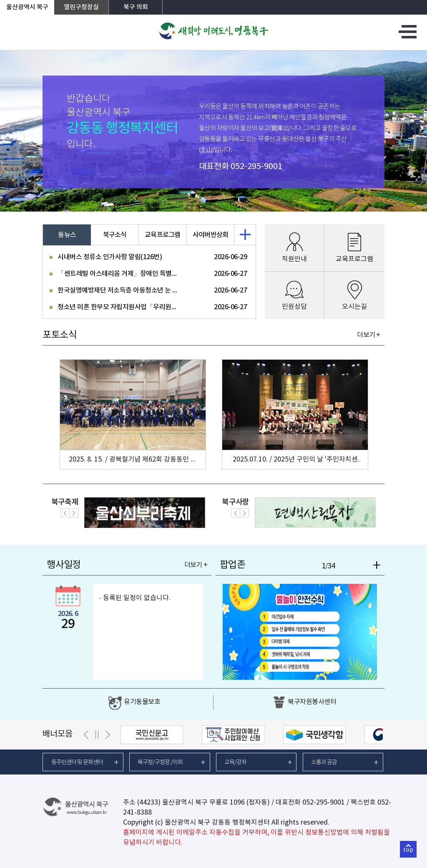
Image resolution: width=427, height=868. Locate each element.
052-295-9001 (256, 167)
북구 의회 (136, 7)
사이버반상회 (211, 235)
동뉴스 (67, 235)
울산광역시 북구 (27, 7)
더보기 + (368, 335)
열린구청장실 (81, 7)
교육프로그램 (163, 235)
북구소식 (115, 235)
